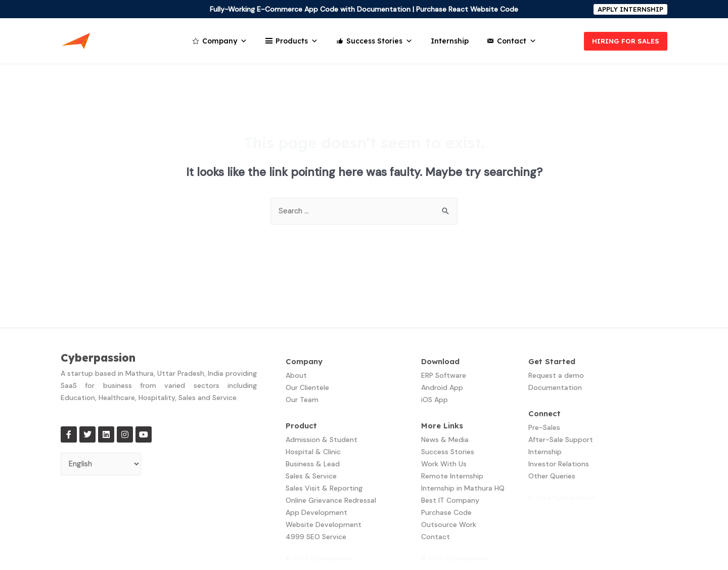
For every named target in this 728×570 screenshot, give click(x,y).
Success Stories (379, 41)
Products (297, 41)
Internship (450, 41)
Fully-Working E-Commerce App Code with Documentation (310, 9)
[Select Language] (102, 465)
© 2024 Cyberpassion (319, 559)
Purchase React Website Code (467, 9)
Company (225, 41)
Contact (517, 41)
